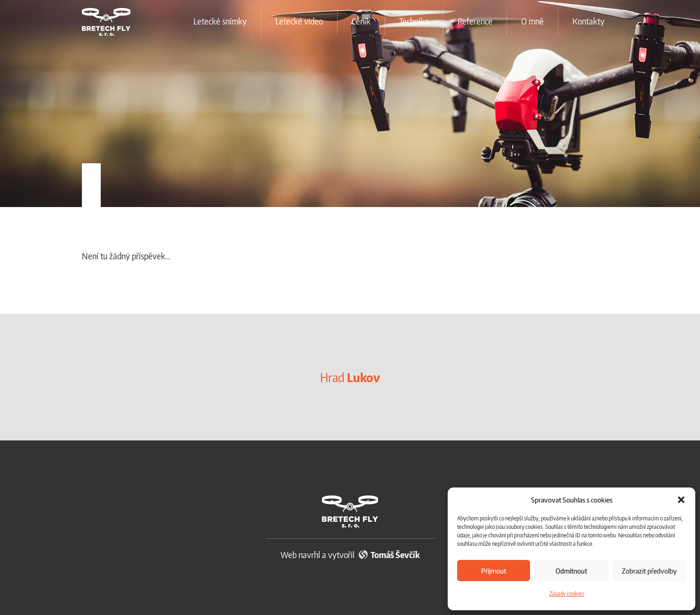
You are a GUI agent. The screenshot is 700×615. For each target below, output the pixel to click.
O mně (532, 21)
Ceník (361, 21)
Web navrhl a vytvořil (350, 555)
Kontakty (588, 21)
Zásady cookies (567, 594)
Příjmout (494, 571)
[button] (681, 500)
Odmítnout (571, 571)
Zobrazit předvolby (649, 571)
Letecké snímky (220, 21)
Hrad (350, 377)
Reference (475, 21)
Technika (414, 21)
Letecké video (299, 21)
